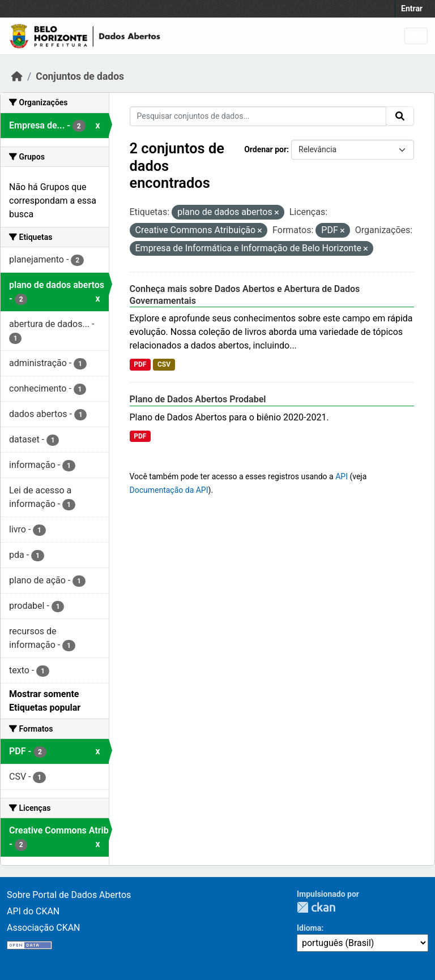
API (342, 476)
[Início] (17, 76)
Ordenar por (265, 149)
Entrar (412, 8)
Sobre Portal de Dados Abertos (69, 895)
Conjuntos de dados (80, 76)
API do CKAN (33, 911)
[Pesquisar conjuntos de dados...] (258, 116)
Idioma (309, 928)
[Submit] (400, 116)
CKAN (316, 907)
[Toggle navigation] (416, 36)
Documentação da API (169, 490)
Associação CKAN (44, 928)
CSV (164, 364)
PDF (140, 364)
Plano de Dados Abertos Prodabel (198, 399)
